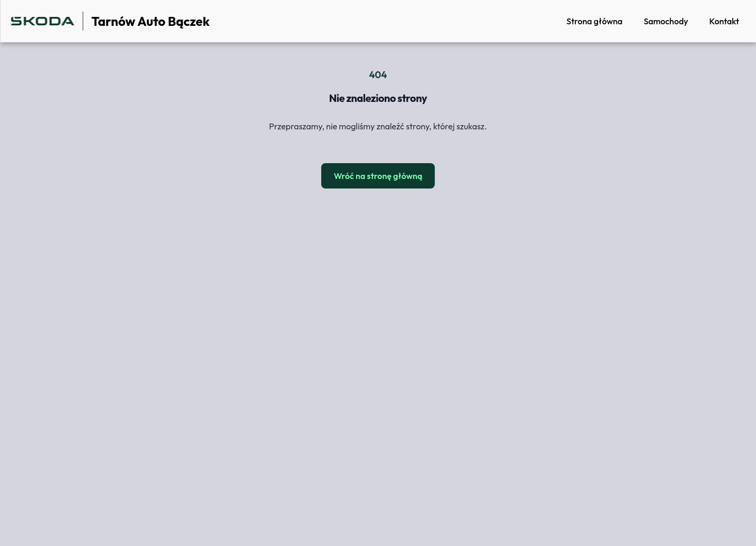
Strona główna (594, 21)
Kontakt (724, 21)
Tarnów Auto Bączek (151, 21)
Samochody (666, 21)
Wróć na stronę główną (378, 176)
